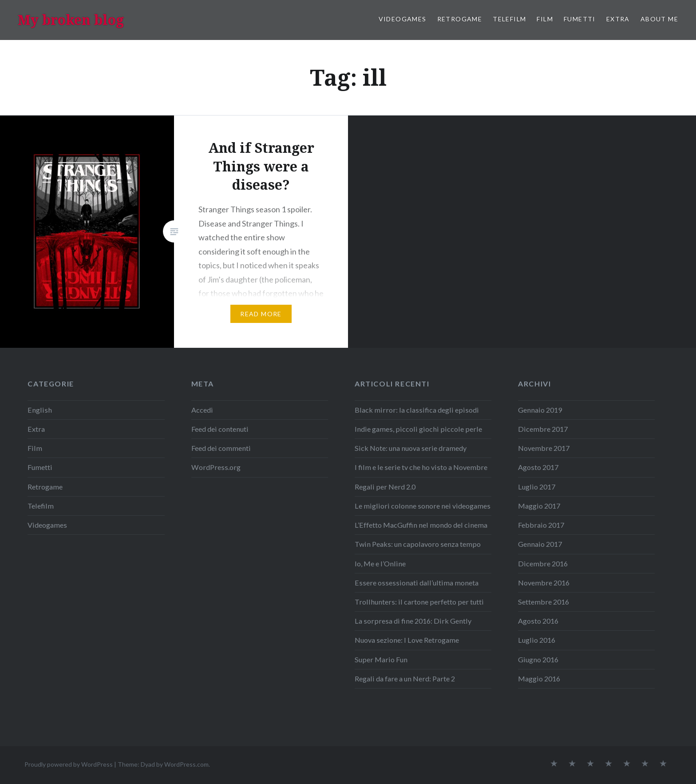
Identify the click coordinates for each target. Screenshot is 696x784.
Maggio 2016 (539, 679)
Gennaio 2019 (540, 410)
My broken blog (71, 20)
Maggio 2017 (539, 506)
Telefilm (509, 19)
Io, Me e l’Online (380, 563)
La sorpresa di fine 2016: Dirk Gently (413, 621)
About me (659, 19)
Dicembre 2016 (543, 563)
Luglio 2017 (537, 487)
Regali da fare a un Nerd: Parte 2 (405, 679)
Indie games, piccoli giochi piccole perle (418, 429)
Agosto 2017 (538, 467)
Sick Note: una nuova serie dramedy (411, 448)
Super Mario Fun (381, 659)
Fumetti (580, 19)
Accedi (202, 410)
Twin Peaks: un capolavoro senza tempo (418, 544)
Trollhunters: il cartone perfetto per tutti (419, 602)
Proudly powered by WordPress (69, 764)
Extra (618, 19)
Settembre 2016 (544, 602)
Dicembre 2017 (543, 429)
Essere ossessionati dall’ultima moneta (417, 583)
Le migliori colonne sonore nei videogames (423, 506)
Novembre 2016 (544, 583)
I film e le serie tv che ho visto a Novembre (421, 467)
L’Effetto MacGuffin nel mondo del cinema (421, 525)
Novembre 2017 (544, 448)
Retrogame (460, 19)
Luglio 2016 (537, 640)
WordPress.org (216, 467)
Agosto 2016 (538, 621)
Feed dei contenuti (220, 429)
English (40, 410)
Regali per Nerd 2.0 (385, 487)
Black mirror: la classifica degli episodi (417, 410)
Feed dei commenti (221, 448)
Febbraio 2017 (541, 525)
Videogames (403, 19)
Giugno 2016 (538, 659)
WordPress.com (186, 764)
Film (545, 19)
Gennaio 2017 (540, 544)
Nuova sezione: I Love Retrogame (407, 640)
